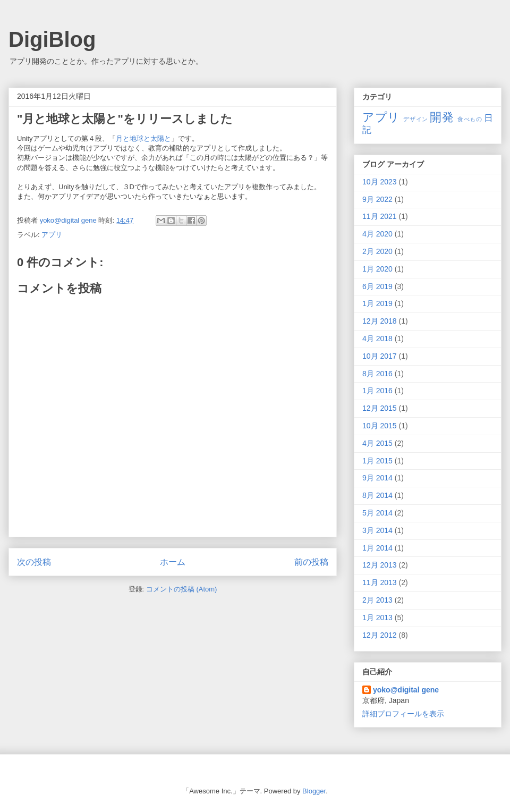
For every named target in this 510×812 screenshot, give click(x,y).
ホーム (173, 562)
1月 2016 (377, 391)
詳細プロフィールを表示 (403, 714)
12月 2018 (380, 321)
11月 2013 (380, 582)
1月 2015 (377, 461)
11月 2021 (380, 216)
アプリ (52, 235)
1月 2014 (377, 548)
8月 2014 (377, 495)
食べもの (470, 119)
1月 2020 (377, 269)
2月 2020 (377, 251)
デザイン (415, 119)
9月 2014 (377, 478)
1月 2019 (377, 303)
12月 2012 (380, 635)
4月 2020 (377, 234)
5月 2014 (377, 513)
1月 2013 (377, 618)
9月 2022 (377, 199)
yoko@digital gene (406, 690)
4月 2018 (377, 339)
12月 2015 (380, 408)
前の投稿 (311, 562)
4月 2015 (377, 443)
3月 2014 (377, 530)
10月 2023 (380, 182)
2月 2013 (377, 600)
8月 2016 (377, 374)
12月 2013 (380, 565)
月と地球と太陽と (143, 138)
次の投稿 (34, 562)
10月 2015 (380, 426)
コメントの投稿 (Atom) (182, 589)
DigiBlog (52, 39)
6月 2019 (377, 286)
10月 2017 (380, 356)
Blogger (314, 791)
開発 (442, 117)
